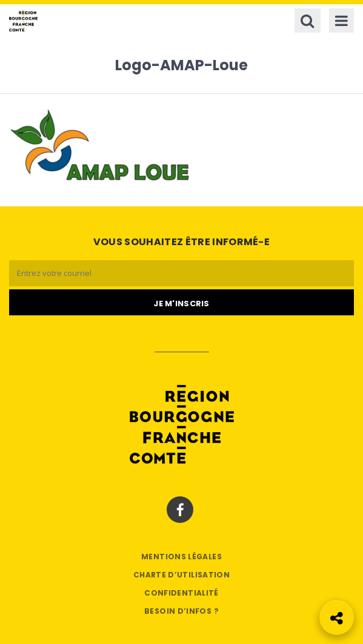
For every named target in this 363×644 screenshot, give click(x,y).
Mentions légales (181, 557)
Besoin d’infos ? (181, 611)
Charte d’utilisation (181, 575)
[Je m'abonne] (181, 303)
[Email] (181, 273)
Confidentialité (181, 593)
